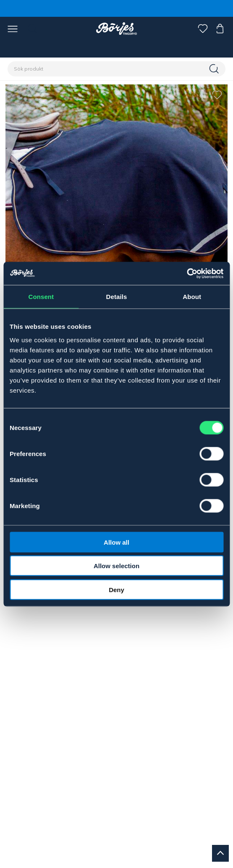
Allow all (116, 542)
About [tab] (192, 297)
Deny (116, 589)
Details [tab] (117, 297)
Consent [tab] (41, 297)
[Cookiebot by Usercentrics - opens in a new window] (187, 273)
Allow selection (116, 566)
